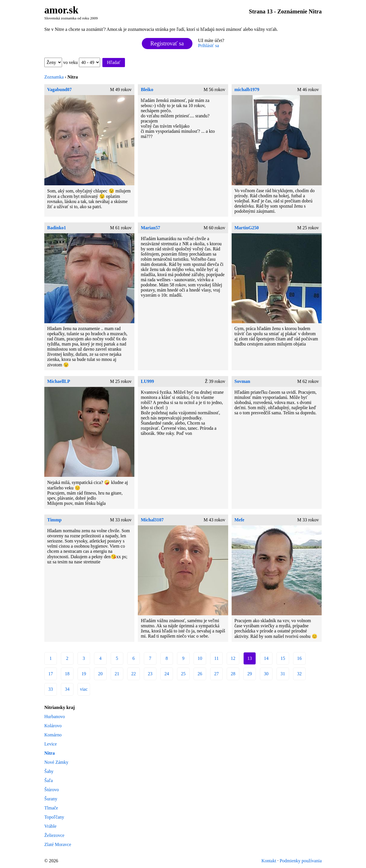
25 (183, 674)
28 (233, 674)
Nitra (49, 753)
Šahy (49, 771)
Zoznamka (54, 77)
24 (167, 674)
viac (84, 689)
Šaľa (49, 780)
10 (200, 658)
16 (299, 658)
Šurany (51, 799)
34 (67, 689)
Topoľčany (54, 817)
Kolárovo (53, 726)
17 (51, 674)
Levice (51, 744)
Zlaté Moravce (58, 844)
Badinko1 (57, 228)
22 (134, 674)
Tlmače (51, 808)
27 (216, 674)
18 (67, 674)
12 (233, 658)
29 (250, 674)
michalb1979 (247, 90)
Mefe (239, 520)
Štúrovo (52, 790)
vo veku (82, 62)
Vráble (50, 826)
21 (117, 674)
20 (100, 674)
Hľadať (114, 62)
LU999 (147, 381)
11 (216, 658)
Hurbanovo (55, 717)
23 (150, 674)
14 (266, 658)
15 (283, 658)
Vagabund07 (59, 90)
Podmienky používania (301, 861)
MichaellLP (59, 381)
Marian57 (150, 228)
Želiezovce (54, 835)
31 (283, 674)
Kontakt (269, 861)
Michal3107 (152, 520)
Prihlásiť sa (209, 46)
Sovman (242, 381)
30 (266, 674)
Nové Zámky (56, 762)
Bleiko (147, 90)
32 (299, 674)
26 (200, 674)
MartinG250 (247, 228)
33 (51, 689)
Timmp (54, 520)
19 (84, 674)
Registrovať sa (167, 43)
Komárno (53, 735)
